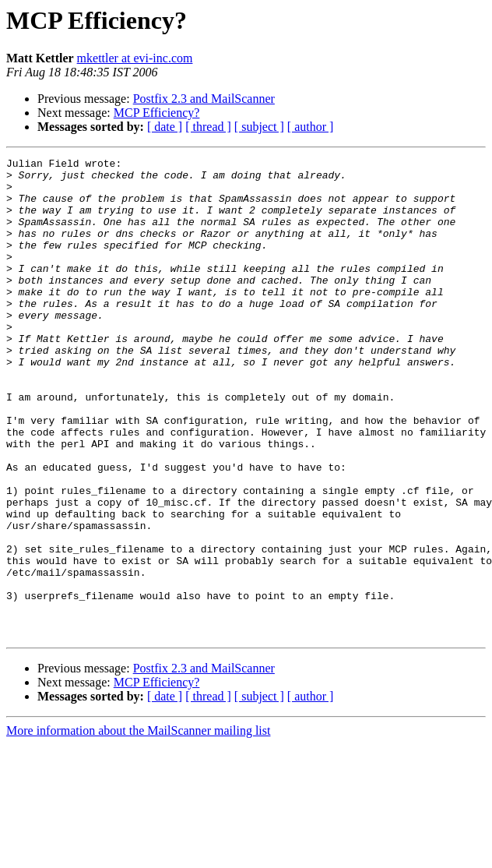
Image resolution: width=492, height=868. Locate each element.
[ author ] (311, 127)
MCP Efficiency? (157, 113)
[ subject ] (259, 127)
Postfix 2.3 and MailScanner (204, 99)
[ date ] (165, 127)
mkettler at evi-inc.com (135, 58)
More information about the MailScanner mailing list (138, 826)
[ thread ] (208, 127)
